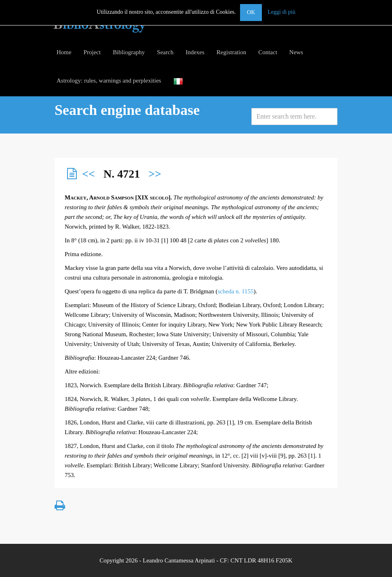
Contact (268, 52)
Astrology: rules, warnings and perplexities (109, 81)
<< (89, 174)
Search (165, 52)
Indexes (195, 52)
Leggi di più (281, 12)
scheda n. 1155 (236, 291)
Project (92, 52)
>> (155, 174)
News (296, 52)
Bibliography (129, 52)
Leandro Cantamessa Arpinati (179, 560)
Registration (231, 52)
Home (64, 52)
